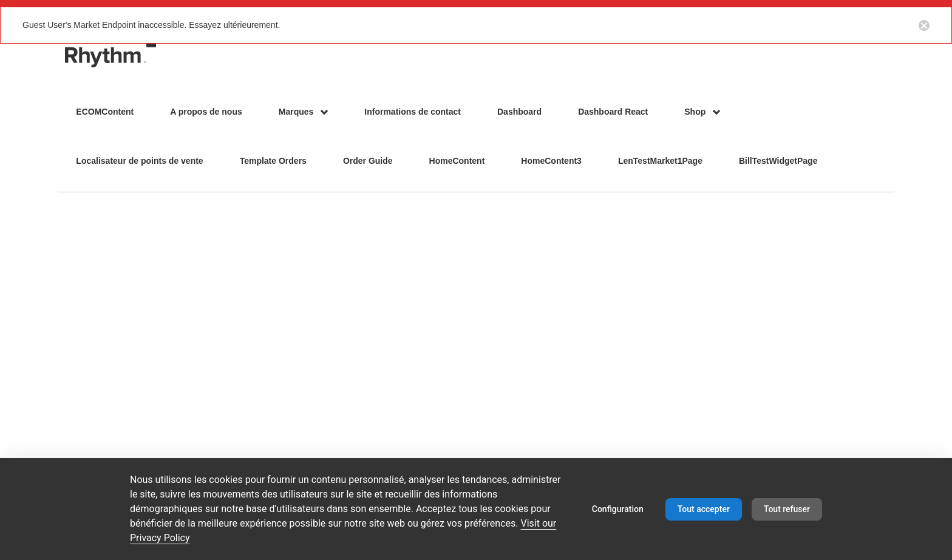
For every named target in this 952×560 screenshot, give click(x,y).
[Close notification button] (924, 25)
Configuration (618, 509)
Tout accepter (704, 509)
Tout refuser (787, 509)
